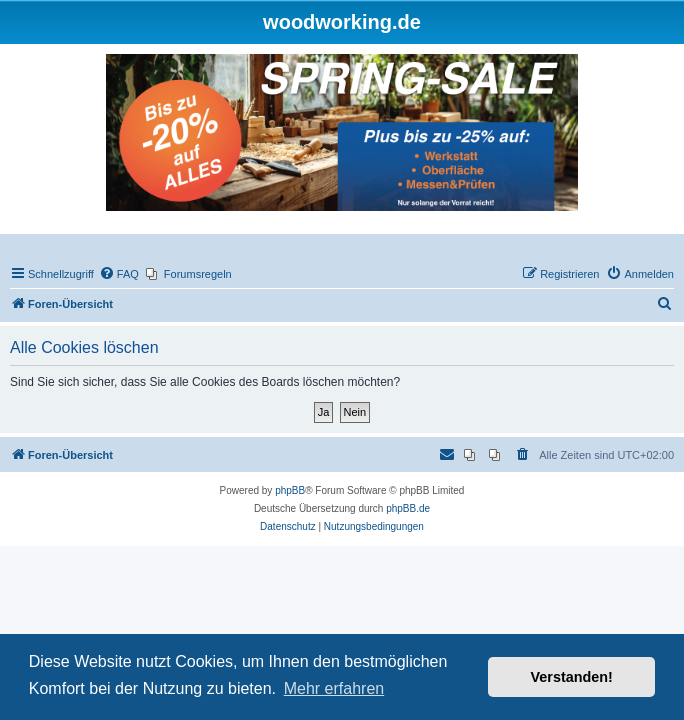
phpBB (290, 490)
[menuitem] (119, 274)
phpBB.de (408, 508)
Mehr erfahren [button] (334, 688)
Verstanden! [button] (572, 677)
